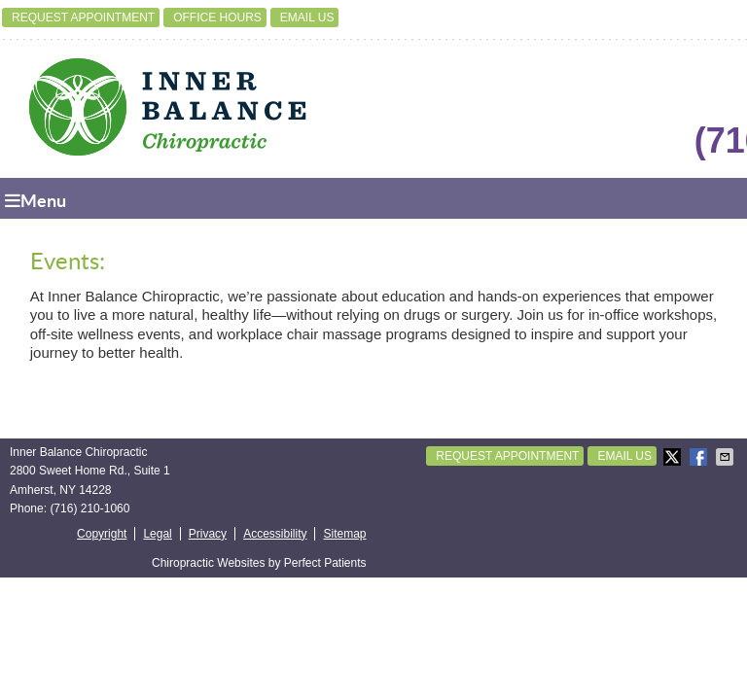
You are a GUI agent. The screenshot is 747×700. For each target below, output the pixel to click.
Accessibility (275, 534)
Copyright (102, 534)
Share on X (674, 457)
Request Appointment (83, 17)
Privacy (208, 534)
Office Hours (217, 17)
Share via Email (727, 457)
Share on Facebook (700, 457)
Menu (36, 201)
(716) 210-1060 (89, 508)
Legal (157, 534)
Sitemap (344, 534)
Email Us (307, 17)
